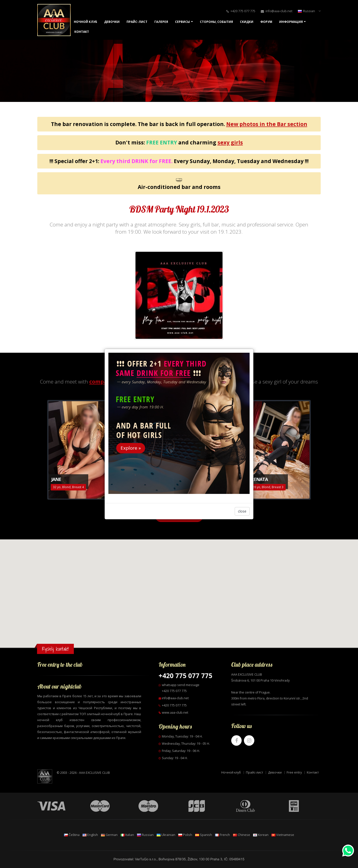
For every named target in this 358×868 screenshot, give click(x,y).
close (242, 511)
